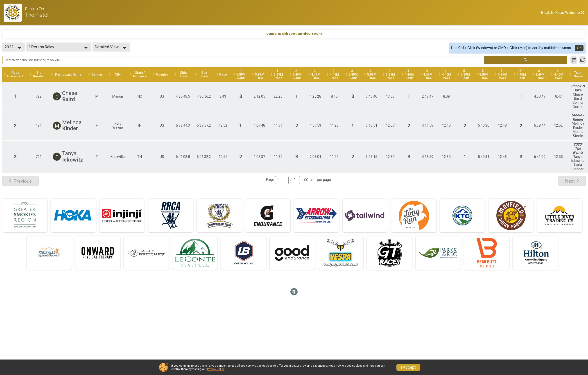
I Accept (408, 367)
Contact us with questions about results (294, 34)
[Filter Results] (574, 60)
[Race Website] (14, 13)
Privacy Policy (216, 369)
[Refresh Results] (582, 60)
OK (579, 48)
